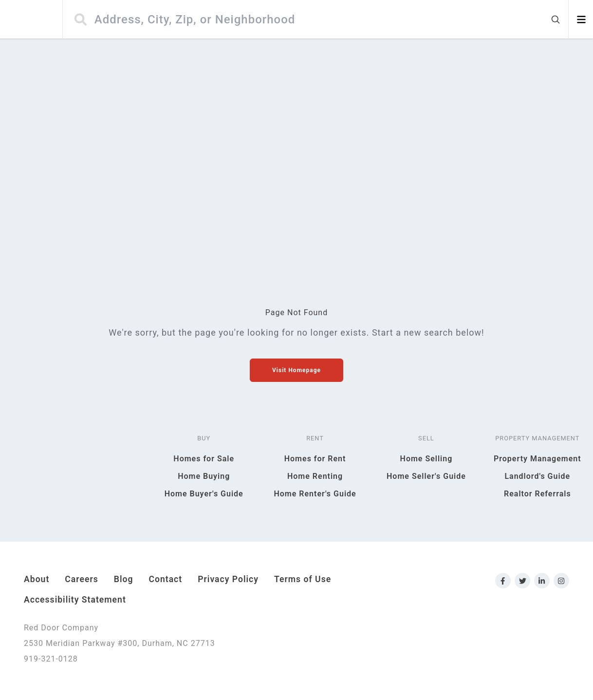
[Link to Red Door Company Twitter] (522, 581)
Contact (165, 579)
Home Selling (426, 459)
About (37, 579)
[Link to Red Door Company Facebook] (503, 581)
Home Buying (204, 476)
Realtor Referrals (537, 494)
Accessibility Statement (75, 600)
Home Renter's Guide (315, 494)
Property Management (537, 459)
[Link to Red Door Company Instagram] (561, 581)
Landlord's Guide (537, 476)
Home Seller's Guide (426, 476)
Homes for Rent (315, 459)
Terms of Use (303, 579)
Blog (124, 579)
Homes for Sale (204, 459)
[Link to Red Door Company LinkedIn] (542, 581)
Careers (81, 579)
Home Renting (315, 476)
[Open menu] (581, 19)
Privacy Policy (228, 579)
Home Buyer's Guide (204, 494)
